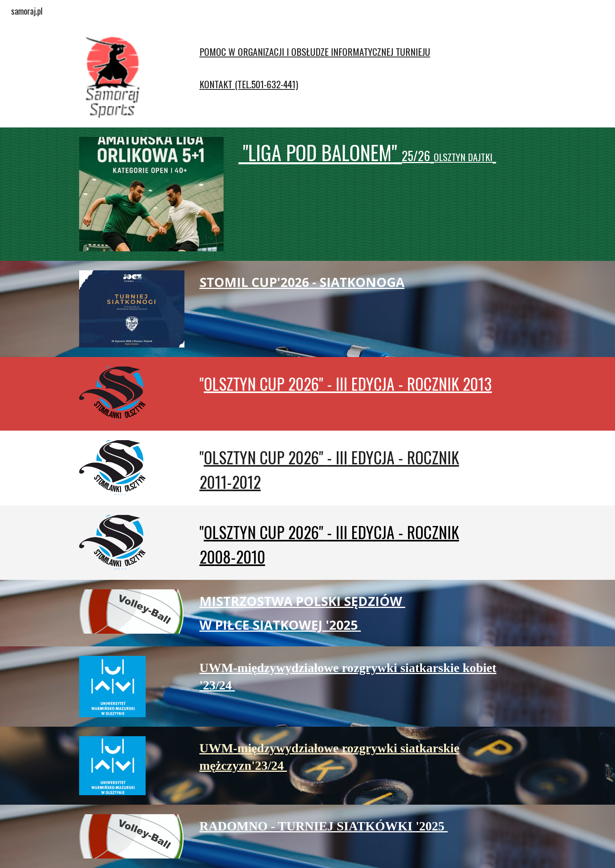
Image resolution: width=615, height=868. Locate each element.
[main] (347, 64)
